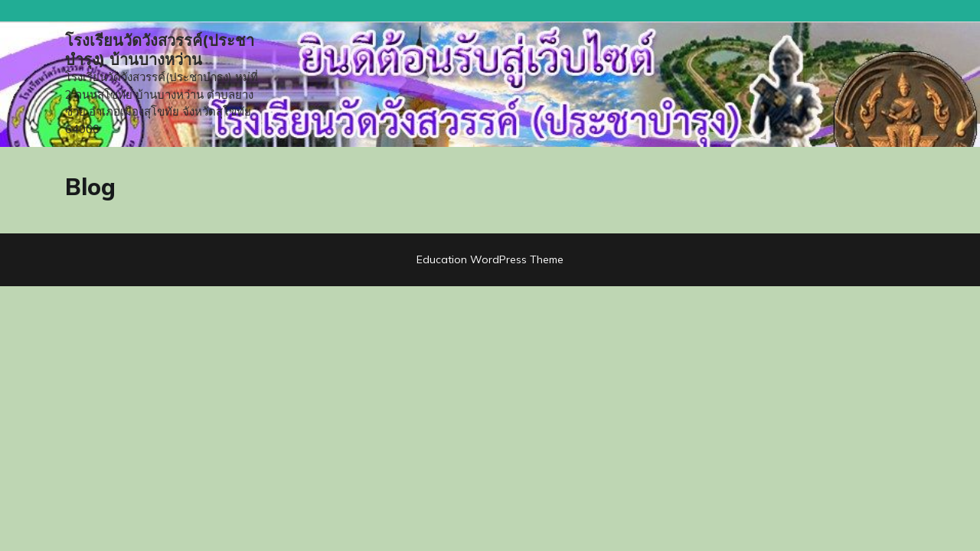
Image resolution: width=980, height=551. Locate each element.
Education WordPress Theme (490, 259)
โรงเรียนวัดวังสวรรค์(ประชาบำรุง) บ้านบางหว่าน (160, 50)
